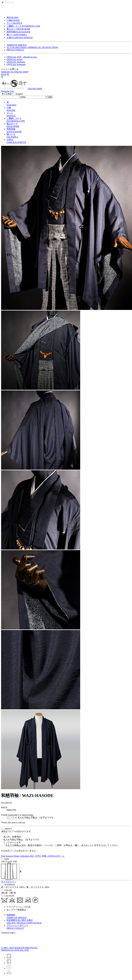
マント (14, 23)
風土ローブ (18, 29)
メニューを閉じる (10, 69)
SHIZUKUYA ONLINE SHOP (15, 72)
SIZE (7, 859)
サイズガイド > (9, 882)
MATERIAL (10, 885)
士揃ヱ (20, 38)
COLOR (8, 890)
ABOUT (8, 829)
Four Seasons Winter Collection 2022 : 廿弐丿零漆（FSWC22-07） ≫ (33, 856)
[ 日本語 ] (9, 94)
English (20, 94)
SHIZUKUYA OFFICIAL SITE (15, 950)
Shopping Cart (7, 91)
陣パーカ (17, 35)
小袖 (13, 20)
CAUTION (9, 896)
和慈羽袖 (18, 32)
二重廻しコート (23, 26)
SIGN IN (5, 74)
